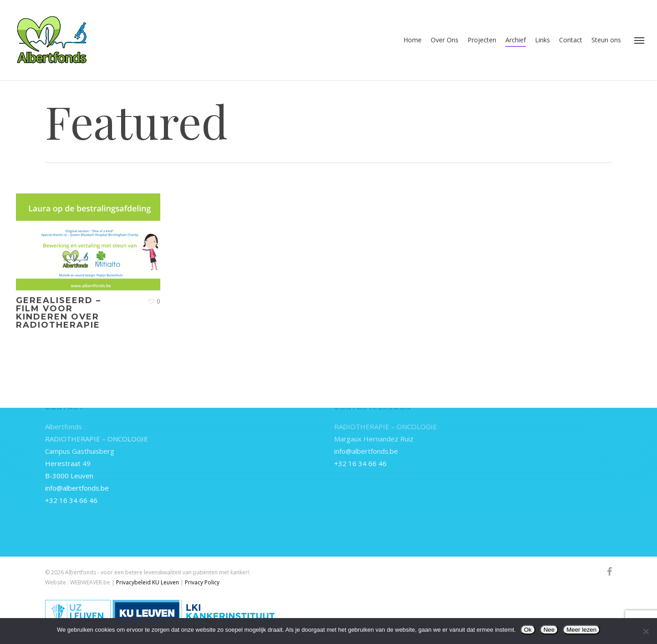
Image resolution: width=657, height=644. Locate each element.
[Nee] (646, 631)
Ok (528, 630)
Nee (549, 630)
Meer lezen (581, 630)
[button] (639, 40)
